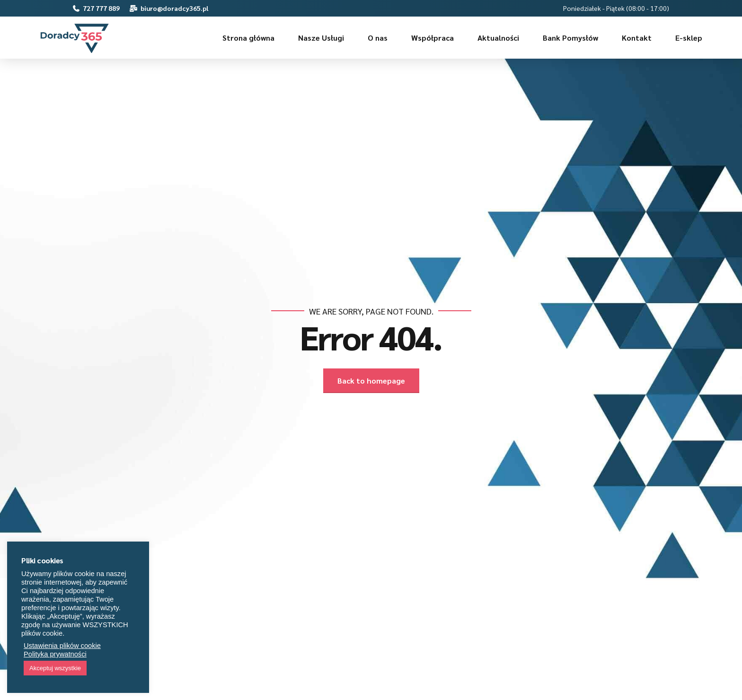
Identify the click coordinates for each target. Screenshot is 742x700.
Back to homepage (371, 381)
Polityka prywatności (55, 654)
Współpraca (433, 38)
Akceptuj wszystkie (55, 668)
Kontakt (637, 38)
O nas (378, 38)
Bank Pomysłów (570, 38)
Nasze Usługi (321, 38)
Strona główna (248, 38)
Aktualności (498, 38)
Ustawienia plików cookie (62, 646)
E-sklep (689, 38)
